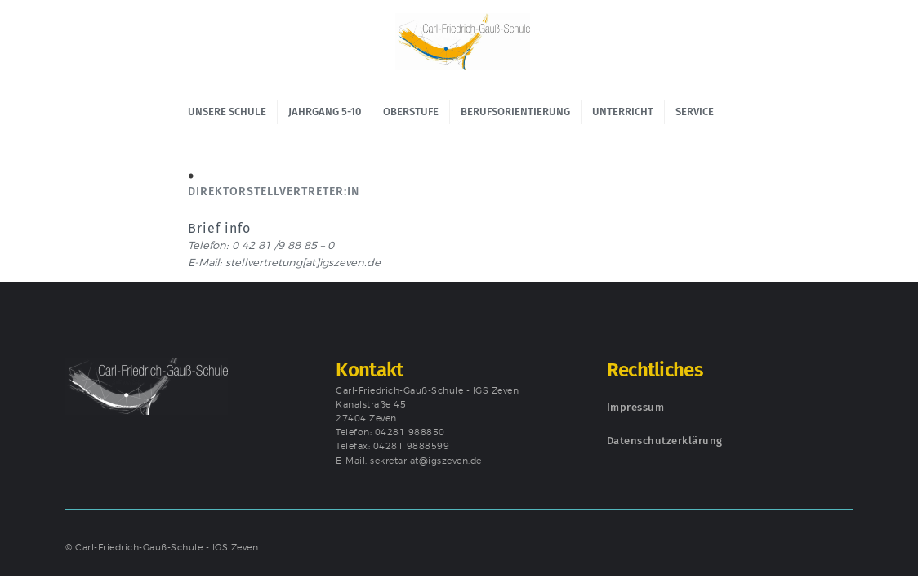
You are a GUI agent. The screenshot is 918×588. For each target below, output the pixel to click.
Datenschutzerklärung (665, 441)
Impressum (636, 407)
